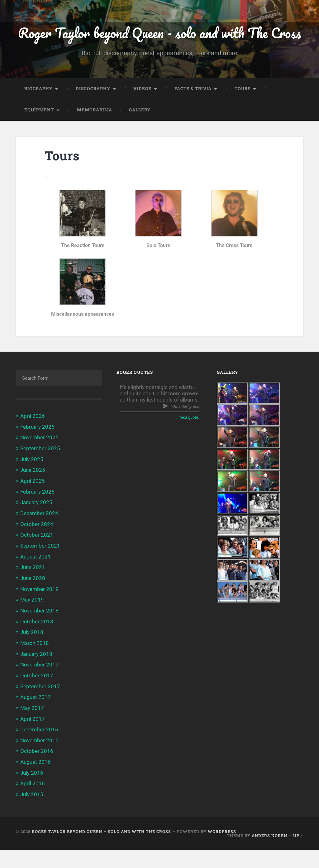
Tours (243, 111)
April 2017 (33, 738)
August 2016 (36, 780)
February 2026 (37, 449)
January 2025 (36, 524)
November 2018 (39, 631)
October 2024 (37, 545)
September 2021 (40, 567)
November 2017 (39, 684)
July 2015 (32, 812)
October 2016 (37, 770)
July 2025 (32, 481)
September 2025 (40, 471)
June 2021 (33, 588)
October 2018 (37, 641)
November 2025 (39, 460)
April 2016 (33, 802)
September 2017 (40, 706)
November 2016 (39, 759)
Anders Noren (269, 853)
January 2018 (36, 674)
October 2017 (37, 695)
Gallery (140, 133)
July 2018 (32, 652)
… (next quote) (187, 440)
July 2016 (32, 791)
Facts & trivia (193, 111)
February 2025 (37, 514)
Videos (142, 111)
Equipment (39, 133)
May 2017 (32, 727)
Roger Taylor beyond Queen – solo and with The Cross (101, 849)
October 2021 (37, 556)
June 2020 (33, 599)
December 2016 (39, 748)
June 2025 (33, 492)
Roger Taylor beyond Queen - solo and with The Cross (160, 44)
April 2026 (33, 439)
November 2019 (39, 610)
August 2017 (36, 716)
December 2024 (39, 535)
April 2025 (33, 503)
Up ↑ (298, 853)
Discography (93, 111)
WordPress (222, 849)
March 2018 (35, 663)
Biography (38, 111)
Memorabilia (95, 133)
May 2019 (32, 620)
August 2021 (36, 578)
